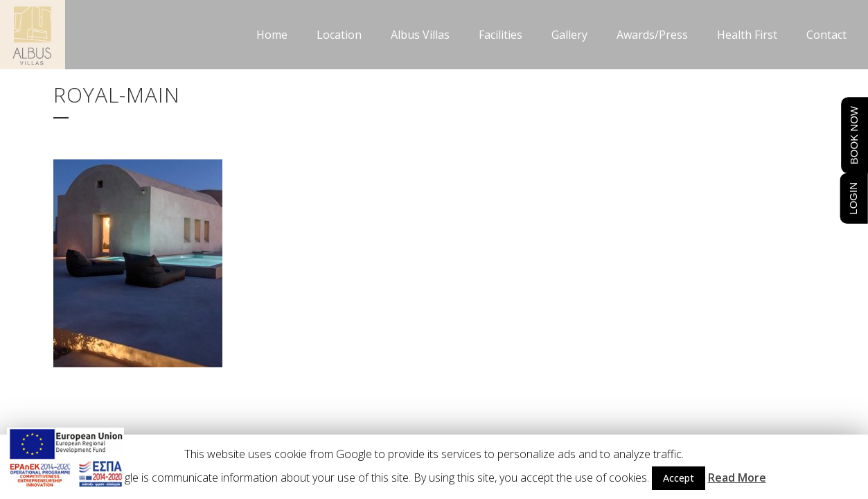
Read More (737, 478)
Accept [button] (679, 478)
